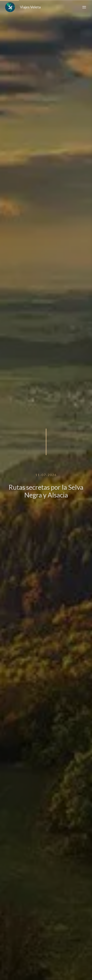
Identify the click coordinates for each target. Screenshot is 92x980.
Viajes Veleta (23, 7)
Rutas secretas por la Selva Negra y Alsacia (46, 494)
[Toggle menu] (84, 7)
